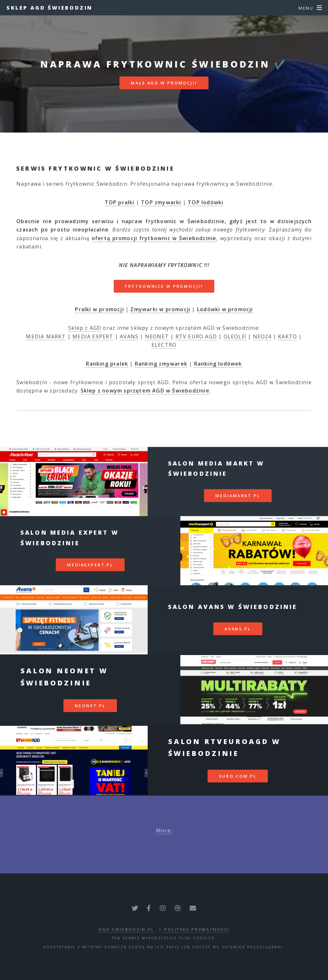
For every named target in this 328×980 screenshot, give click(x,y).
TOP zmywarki (161, 202)
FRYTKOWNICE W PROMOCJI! (164, 286)
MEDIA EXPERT (93, 336)
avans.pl (238, 629)
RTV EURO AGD (196, 336)
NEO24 (262, 336)
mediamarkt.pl (238, 496)
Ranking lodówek (218, 364)
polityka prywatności (197, 929)
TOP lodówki (205, 202)
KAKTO (287, 336)
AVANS (129, 336)
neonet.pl (90, 706)
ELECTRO (164, 345)
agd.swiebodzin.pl (126, 929)
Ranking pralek (107, 364)
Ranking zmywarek (161, 364)
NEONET (157, 336)
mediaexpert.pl (90, 565)
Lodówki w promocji (225, 309)
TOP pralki (120, 202)
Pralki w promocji (99, 309)
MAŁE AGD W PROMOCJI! (164, 83)
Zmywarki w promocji (160, 309)
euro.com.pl (238, 776)
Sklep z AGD (85, 328)
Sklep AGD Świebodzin (49, 8)
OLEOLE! (235, 336)
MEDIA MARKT (46, 336)
